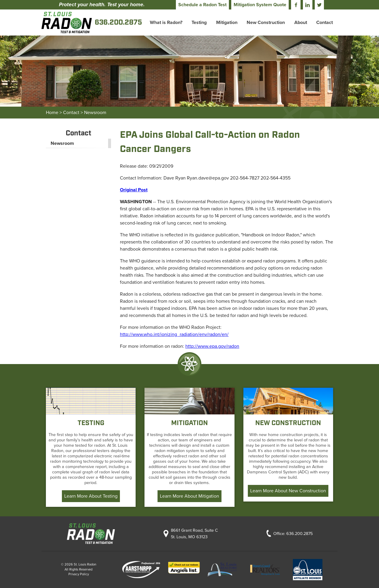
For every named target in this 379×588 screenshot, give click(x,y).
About (301, 23)
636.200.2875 (299, 534)
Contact (325, 23)
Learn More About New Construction (288, 491)
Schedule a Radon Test (202, 5)
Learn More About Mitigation (189, 496)
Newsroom (95, 113)
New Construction (266, 23)
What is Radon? (166, 23)
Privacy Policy (79, 574)
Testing (199, 23)
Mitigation (227, 23)
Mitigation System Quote (260, 5)
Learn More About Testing (91, 496)
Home (52, 113)
